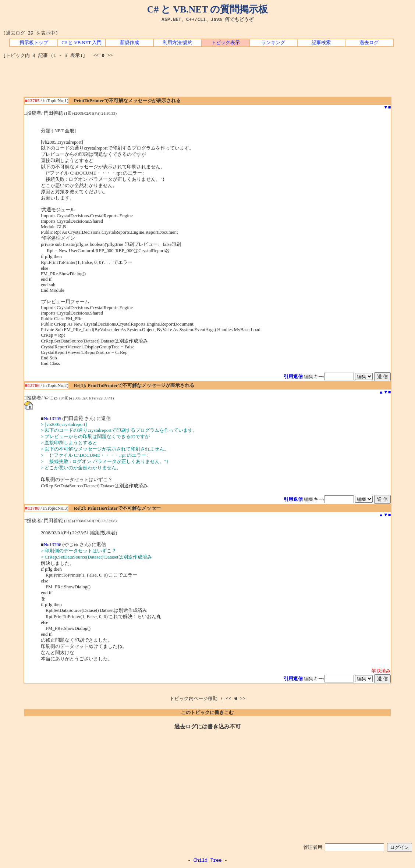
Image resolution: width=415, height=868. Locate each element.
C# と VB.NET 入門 (81, 43)
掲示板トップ (34, 43)
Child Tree (208, 860)
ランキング (273, 43)
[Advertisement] (207, 80)
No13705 (53, 419)
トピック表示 (226, 43)
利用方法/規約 (178, 43)
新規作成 (130, 43)
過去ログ (369, 43)
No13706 (53, 545)
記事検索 (321, 43)
